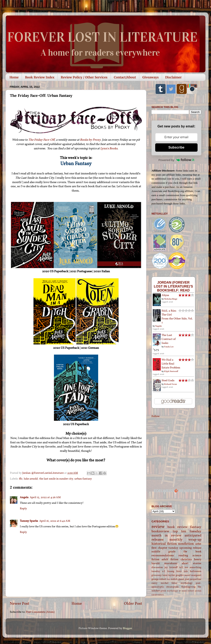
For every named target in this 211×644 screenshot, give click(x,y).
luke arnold (31, 479)
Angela (24, 497)
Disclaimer (173, 77)
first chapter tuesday (165, 548)
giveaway (157, 575)
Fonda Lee (169, 347)
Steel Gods (168, 381)
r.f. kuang (168, 571)
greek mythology (169, 591)
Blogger (127, 628)
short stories (192, 563)
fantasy (196, 527)
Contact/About (125, 77)
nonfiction (186, 544)
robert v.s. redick (169, 579)
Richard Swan (170, 384)
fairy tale (182, 571)
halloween (196, 571)
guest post (184, 579)
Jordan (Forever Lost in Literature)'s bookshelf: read (173, 286)
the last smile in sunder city (56, 479)
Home (14, 77)
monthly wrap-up (185, 540)
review (158, 527)
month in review (166, 536)
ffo (21, 479)
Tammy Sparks (29, 521)
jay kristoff (171, 567)
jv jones (183, 591)
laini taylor (169, 575)
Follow (156, 416)
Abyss (165, 295)
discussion (157, 567)
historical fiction (164, 544)
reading (183, 556)
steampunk (173, 587)
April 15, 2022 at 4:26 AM (45, 497)
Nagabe (159, 326)
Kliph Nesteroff (171, 371)
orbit (198, 544)
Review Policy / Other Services (84, 77)
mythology (187, 583)
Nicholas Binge (171, 299)
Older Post (133, 604)
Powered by (176, 160)
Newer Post (20, 604)
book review (178, 527)
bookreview (160, 531)
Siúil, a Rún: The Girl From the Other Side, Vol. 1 (177, 317)
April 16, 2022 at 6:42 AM (55, 521)
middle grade (163, 552)
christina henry (191, 559)
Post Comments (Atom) (40, 612)
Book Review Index (40, 77)
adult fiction (170, 559)
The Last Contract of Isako (169, 339)
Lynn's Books (109, 149)
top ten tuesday (187, 531)
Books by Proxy (90, 140)
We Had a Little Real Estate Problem (171, 364)
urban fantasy (83, 479)
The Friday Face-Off (41, 140)
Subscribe (176, 147)
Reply (23, 509)
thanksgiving (188, 587)
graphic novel (183, 575)
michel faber (169, 583)
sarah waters (158, 595)
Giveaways (151, 77)
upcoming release (190, 548)
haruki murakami (164, 563)
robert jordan (194, 591)
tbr (185, 552)
